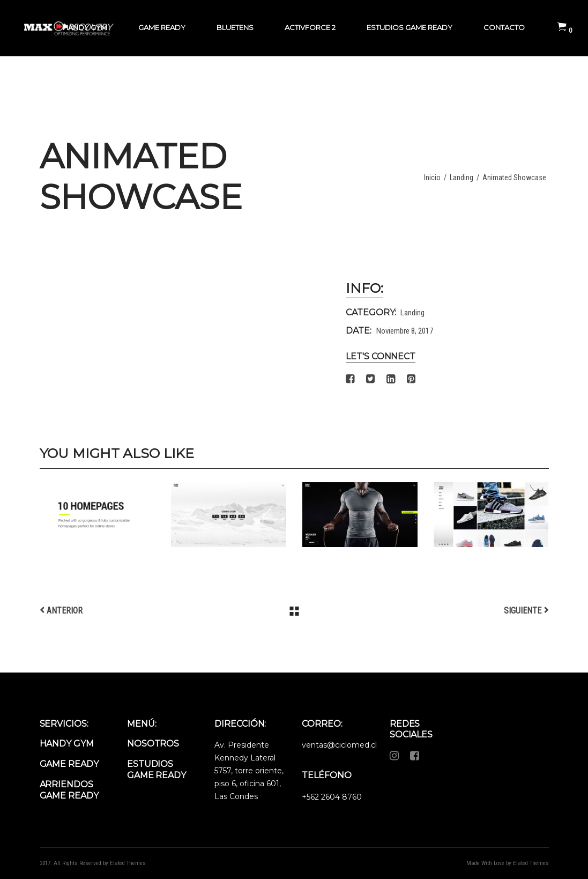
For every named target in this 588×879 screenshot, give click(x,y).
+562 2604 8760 (332, 797)
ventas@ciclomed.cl (339, 745)
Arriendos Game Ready (69, 790)
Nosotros (153, 744)
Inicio (432, 178)
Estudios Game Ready (157, 770)
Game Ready (69, 764)
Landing (462, 178)
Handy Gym (67, 744)
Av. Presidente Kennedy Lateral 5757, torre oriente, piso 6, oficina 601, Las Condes (249, 771)
